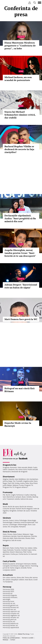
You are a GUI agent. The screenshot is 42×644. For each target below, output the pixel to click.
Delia (27, 483)
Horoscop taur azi (9, 609)
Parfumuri (20, 495)
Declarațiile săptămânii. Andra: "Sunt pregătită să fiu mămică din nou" (20, 218)
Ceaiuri (11, 520)
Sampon (18, 497)
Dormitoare (15, 566)
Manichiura (11, 497)
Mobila (34, 564)
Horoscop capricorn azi (11, 611)
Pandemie (9, 582)
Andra (23, 483)
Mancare (6, 548)
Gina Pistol (34, 483)
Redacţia (5, 640)
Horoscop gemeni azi (10, 605)
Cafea (35, 548)
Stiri (21, 71)
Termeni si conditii (28, 638)
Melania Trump (18, 485)
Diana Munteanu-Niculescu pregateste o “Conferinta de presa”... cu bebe (20, 46)
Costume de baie (9, 509)
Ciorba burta (23, 554)
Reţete (6, 545)
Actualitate (8, 575)
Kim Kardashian (32, 479)
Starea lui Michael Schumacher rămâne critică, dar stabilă (20, 115)
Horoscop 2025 (8, 591)
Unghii (13, 495)
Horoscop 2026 (8, 589)
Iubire (5, 469)
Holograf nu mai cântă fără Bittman (19, 390)
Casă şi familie (9, 561)
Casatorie (11, 469)
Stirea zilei (20, 577)
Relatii (30, 467)
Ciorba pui (14, 554)
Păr (4, 495)
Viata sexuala (22, 467)
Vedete (21, 37)
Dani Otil (11, 483)
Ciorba (17, 548)
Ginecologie (32, 520)
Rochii (8, 495)
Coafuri (27, 495)
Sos (26, 548)
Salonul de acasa (26, 499)
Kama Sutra (23, 469)
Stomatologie (8, 522)
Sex (17, 469)
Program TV (29, 485)
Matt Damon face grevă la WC (21, 319)
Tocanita (17, 550)
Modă (5, 504)
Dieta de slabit (8, 538)
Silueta (28, 538)
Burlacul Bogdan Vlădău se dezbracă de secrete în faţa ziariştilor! (19, 149)
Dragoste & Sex (10, 465)
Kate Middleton (20, 479)
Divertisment (9, 477)
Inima (17, 520)
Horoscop (7, 587)
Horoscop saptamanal (11, 627)
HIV (9, 527)
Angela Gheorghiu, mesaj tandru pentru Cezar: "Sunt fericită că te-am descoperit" (20, 253)
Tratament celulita (13, 499)
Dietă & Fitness (10, 532)
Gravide (24, 568)
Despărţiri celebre (18, 580)
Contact (13, 640)
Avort (30, 525)
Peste (22, 548)
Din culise (6, 577)
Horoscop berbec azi (10, 625)
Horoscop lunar (8, 601)
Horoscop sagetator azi (11, 615)
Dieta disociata (19, 538)
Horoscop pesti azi (10, 619)
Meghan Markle (9, 479)
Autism (13, 570)
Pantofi (18, 509)
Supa (5, 550)
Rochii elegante (27, 509)
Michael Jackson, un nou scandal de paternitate (18, 79)
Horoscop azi (8, 593)
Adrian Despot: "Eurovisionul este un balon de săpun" (21, 286)
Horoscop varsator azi (11, 617)
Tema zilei (28, 577)
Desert (12, 552)
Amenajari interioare (23, 564)
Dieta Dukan (17, 534)
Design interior (25, 566)
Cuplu (35, 467)
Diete (5, 534)
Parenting (34, 566)
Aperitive (6, 552)
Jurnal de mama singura (11, 568)
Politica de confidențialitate (11, 638)
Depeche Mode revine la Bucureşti (18, 424)
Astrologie (6, 599)
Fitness (10, 534)
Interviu (13, 577)
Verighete (13, 511)
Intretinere (7, 536)
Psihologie (23, 520)
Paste (12, 548)
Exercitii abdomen (24, 536)
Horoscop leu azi (9, 621)
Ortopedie (14, 527)
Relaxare (26, 534)
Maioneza (19, 552)
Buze (24, 497)
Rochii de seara (13, 507)
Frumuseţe (8, 492)
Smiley (17, 483)
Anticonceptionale (28, 522)
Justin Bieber (7, 485)
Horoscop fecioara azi (11, 607)
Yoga (31, 534)
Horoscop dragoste (10, 595)
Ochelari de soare (23, 511)
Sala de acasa (16, 540)
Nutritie (34, 536)
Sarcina (5, 520)
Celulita (29, 497)
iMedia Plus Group (24, 634)
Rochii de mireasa (26, 507)
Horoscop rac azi (9, 603)
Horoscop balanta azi (10, 623)
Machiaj (33, 495)
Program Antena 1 (22, 487)
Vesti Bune (29, 580)
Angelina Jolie (28, 481)
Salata (30, 548)
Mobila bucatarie (9, 564)
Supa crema (32, 550)
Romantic (14, 467)
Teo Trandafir (18, 481)
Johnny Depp (8, 481)
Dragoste (6, 467)
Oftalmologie (22, 525)
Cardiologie (13, 525)
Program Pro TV (9, 487)
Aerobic (14, 536)
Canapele (6, 566)
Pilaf (25, 552)
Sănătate (7, 518)
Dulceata (10, 550)
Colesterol (17, 522)
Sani (4, 497)
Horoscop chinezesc (10, 597)
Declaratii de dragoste (19, 472)
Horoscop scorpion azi (11, 613)
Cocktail (24, 550)
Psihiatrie (22, 527)
